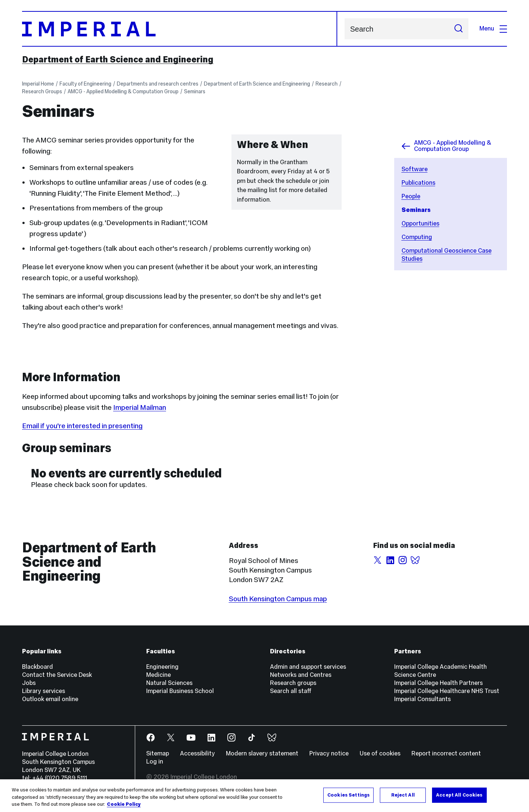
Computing (417, 237)
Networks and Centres (301, 675)
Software (415, 169)
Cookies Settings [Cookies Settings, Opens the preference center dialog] (348, 795)
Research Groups (42, 91)
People (411, 196)
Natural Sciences (169, 683)
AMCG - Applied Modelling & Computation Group (123, 91)
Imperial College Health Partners (438, 683)
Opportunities (420, 223)
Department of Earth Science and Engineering (118, 59)
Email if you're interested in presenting (82, 426)
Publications (418, 183)
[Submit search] (458, 29)
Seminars (195, 91)
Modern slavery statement (262, 753)
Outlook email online (50, 699)
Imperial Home (38, 84)
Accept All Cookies (459, 795)
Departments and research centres (158, 84)
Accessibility (197, 753)
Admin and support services (308, 667)
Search (344, 29)
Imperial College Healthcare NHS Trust (447, 691)
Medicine (159, 675)
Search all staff (291, 691)
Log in (155, 762)
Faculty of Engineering (85, 84)
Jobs (29, 683)
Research (327, 84)
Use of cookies (380, 753)
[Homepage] (180, 29)
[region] (264, 796)
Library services (44, 691)
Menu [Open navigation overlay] (493, 28)
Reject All (403, 795)
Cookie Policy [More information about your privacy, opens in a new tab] (124, 804)
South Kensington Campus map (278, 599)
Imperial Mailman (140, 407)
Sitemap (158, 753)
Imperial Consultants (422, 699)
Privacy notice (329, 753)
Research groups (293, 683)
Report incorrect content (446, 753)
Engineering (162, 667)
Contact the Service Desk (57, 675)
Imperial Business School (180, 691)
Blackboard (37, 667)
